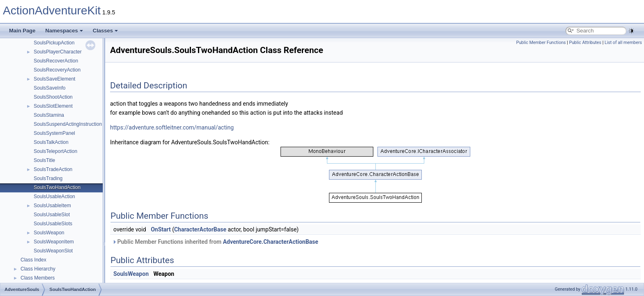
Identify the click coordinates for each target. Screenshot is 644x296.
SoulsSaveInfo (49, 88)
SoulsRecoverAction (56, 61)
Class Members (38, 278)
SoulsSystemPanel (54, 133)
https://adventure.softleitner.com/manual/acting (172, 127)
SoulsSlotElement (53, 106)
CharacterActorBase (200, 229)
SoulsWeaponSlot (53, 251)
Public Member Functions (541, 43)
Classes (105, 31)
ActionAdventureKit (52, 10)
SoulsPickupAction (54, 43)
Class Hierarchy (38, 269)
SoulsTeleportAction (55, 151)
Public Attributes (585, 43)
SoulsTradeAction (53, 169)
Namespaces (64, 31)
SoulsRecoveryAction (57, 70)
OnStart (161, 229)
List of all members (623, 43)
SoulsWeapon (49, 233)
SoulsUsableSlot (52, 215)
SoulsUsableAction (54, 197)
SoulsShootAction (53, 97)
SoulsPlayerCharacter (58, 52)
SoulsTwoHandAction (57, 187)
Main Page (22, 31)
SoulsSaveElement (54, 79)
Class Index (33, 260)
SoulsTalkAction (51, 142)
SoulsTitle (44, 160)
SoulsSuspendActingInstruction (68, 124)
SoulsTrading (48, 178)
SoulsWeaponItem (54, 242)
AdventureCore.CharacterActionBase (271, 242)
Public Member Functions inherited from (215, 242)
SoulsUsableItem (52, 206)
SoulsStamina (49, 115)
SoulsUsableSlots (53, 224)
